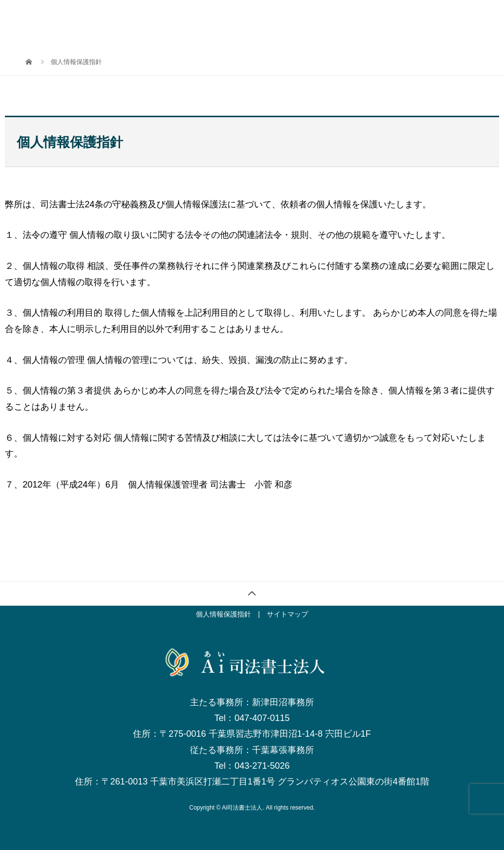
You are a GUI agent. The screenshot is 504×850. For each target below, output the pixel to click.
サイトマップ (287, 614)
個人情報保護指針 (223, 614)
